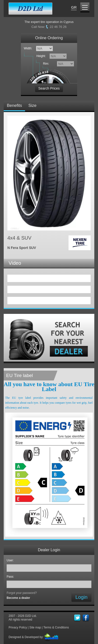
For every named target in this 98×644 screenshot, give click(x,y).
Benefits (14, 105)
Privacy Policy (18, 627)
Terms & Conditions (56, 627)
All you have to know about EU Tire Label (49, 387)
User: (11, 560)
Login (81, 597)
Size (32, 105)
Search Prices (49, 88)
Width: (28, 48)
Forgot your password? (22, 593)
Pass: (11, 577)
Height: (42, 56)
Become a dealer (18, 598)
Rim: (47, 64)
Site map (35, 627)
